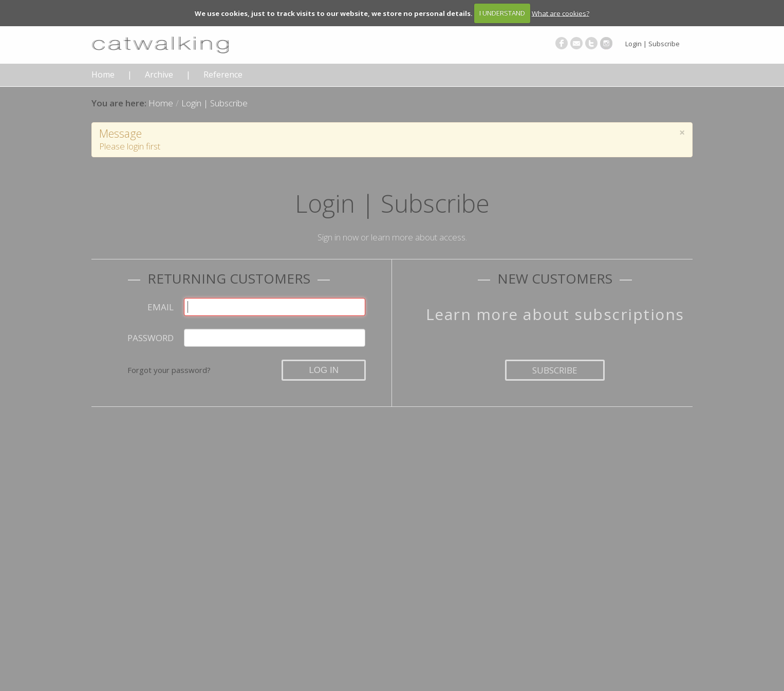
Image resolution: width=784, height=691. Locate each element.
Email (161, 307)
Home (103, 75)
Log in (324, 370)
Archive (159, 75)
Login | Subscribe (652, 44)
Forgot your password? (169, 370)
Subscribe (555, 370)
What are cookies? (561, 13)
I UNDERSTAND (502, 13)
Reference (223, 75)
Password (151, 338)
